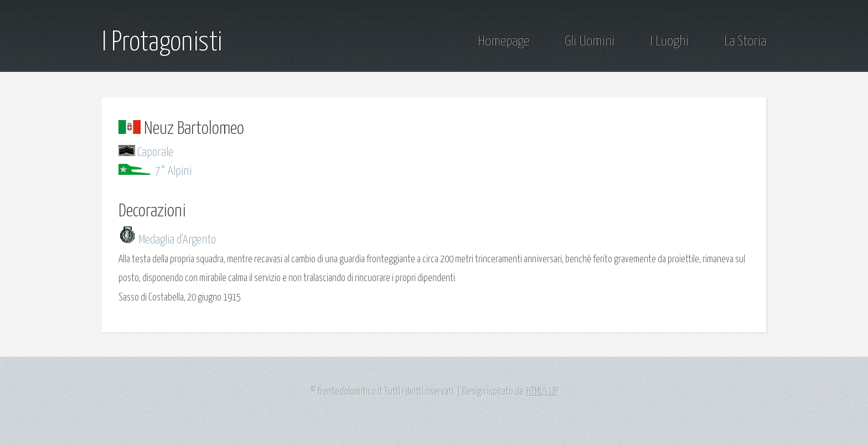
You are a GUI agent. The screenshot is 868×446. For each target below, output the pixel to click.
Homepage (503, 42)
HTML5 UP (542, 392)
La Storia (745, 42)
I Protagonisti (162, 43)
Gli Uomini (590, 42)
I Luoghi (669, 42)
